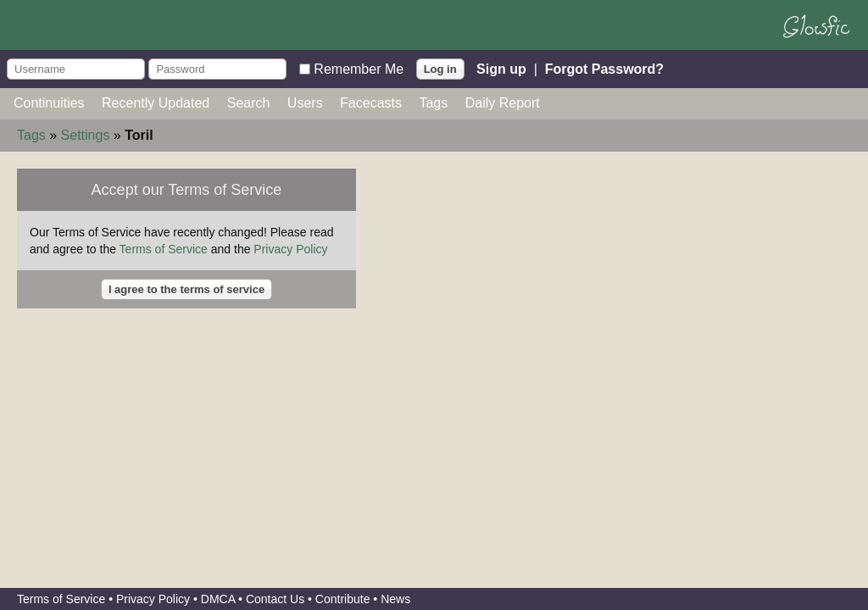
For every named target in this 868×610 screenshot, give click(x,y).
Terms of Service (164, 249)
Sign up (501, 68)
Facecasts (371, 103)
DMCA (218, 599)
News (395, 599)
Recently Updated (156, 103)
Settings (86, 135)
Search (249, 103)
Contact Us (275, 599)
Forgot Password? (604, 68)
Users (305, 103)
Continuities (49, 103)
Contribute (343, 599)
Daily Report (503, 103)
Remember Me (359, 68)
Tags (433, 103)
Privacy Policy (290, 249)
